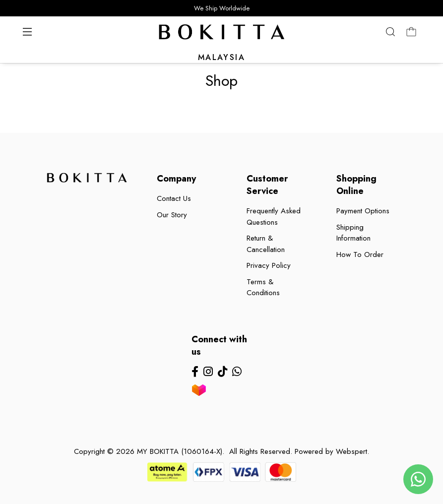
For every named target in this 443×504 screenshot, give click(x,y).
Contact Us (174, 198)
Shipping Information (353, 233)
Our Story (172, 215)
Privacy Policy (269, 265)
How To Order (360, 254)
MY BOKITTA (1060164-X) (180, 451)
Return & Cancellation (266, 244)
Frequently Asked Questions (274, 217)
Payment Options (363, 211)
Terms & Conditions (263, 287)
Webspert (351, 451)
